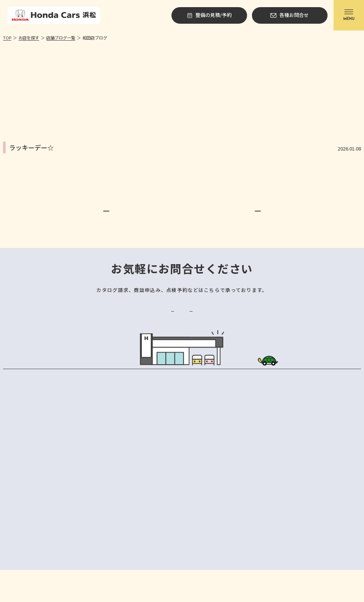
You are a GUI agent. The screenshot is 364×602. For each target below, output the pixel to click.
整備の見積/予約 (136, 335)
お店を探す (29, 38)
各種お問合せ (228, 335)
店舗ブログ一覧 (61, 38)
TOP (7, 38)
